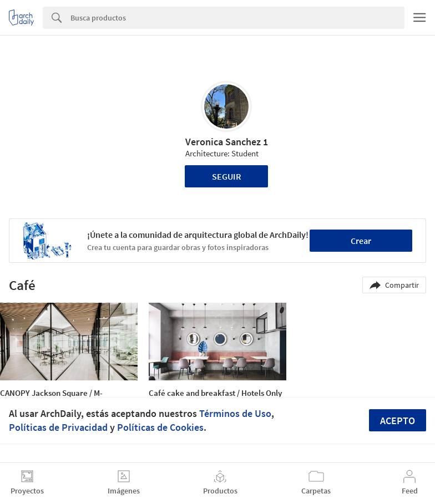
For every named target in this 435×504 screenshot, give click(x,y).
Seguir (227, 176)
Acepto (398, 421)
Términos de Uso (235, 413)
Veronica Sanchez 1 (227, 142)
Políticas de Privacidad (58, 427)
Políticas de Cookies (160, 427)
